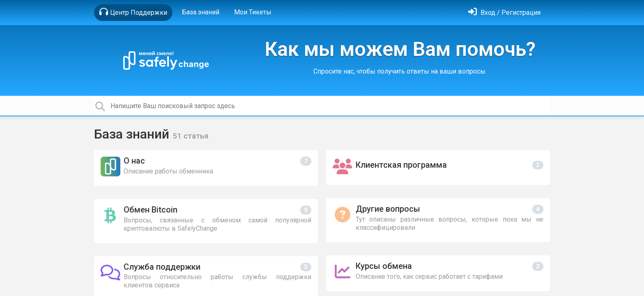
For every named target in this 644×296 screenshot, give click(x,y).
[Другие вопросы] (438, 220)
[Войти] (504, 13)
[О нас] (206, 168)
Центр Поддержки (133, 12)
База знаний (201, 12)
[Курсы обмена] (438, 273)
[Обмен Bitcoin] (206, 221)
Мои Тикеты (253, 12)
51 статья (191, 136)
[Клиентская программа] (438, 168)
